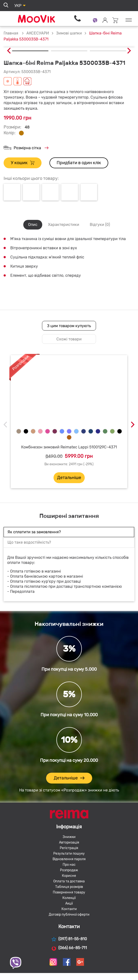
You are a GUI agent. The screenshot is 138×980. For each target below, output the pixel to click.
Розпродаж (69, 870)
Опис (33, 225)
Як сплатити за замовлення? (34, 532)
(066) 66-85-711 (69, 948)
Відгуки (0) (100, 225)
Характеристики (64, 225)
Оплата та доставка (69, 881)
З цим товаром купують (69, 326)
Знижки (69, 837)
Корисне (69, 876)
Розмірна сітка (26, 148)
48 (27, 127)
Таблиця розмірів (69, 887)
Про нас (69, 865)
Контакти (69, 909)
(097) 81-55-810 (69, 939)
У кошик (23, 163)
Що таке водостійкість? (29, 542)
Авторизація (69, 842)
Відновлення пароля (69, 859)
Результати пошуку (69, 854)
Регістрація (69, 848)
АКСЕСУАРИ (38, 33)
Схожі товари (69, 339)
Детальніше (69, 478)
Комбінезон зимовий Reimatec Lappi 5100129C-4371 (69, 447)
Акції (69, 903)
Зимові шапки (69, 33)
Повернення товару (69, 892)
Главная (11, 33)
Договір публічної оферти (69, 915)
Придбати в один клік (79, 163)
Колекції (69, 898)
